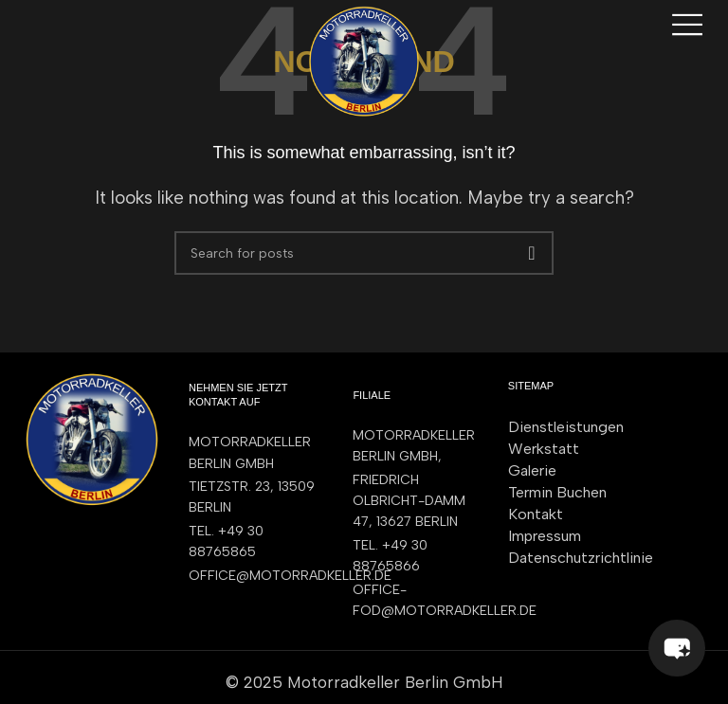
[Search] (364, 253)
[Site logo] (364, 60)
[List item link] (252, 542)
